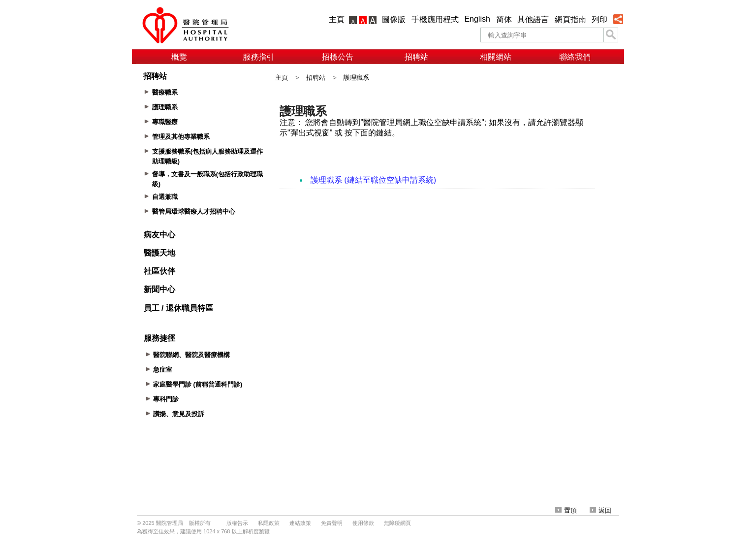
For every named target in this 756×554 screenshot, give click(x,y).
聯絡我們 (575, 57)
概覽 (179, 57)
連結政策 (300, 523)
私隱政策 (269, 523)
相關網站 (496, 57)
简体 (504, 19)
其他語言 (533, 19)
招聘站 (416, 57)
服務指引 (258, 57)
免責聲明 (332, 523)
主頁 (337, 19)
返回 (600, 510)
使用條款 (363, 523)
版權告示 (237, 523)
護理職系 (356, 78)
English (477, 19)
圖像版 (394, 19)
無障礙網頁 (397, 523)
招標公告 (338, 57)
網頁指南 (570, 19)
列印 (599, 19)
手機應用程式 (435, 19)
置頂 (566, 510)
